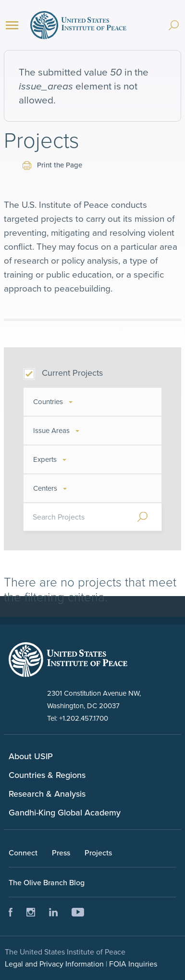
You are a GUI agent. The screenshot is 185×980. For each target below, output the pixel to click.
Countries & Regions (47, 775)
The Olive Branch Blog (47, 882)
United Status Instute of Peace (68, 660)
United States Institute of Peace (78, 25)
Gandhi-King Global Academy (65, 812)
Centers (45, 488)
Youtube (78, 912)
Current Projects (72, 373)
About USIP (31, 756)
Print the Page (52, 165)
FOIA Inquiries (133, 964)
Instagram (31, 912)
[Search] (174, 20)
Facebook (11, 912)
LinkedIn (53, 912)
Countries (48, 401)
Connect (23, 853)
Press (61, 853)
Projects (98, 853)
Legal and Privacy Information (54, 964)
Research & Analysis (47, 794)
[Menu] (12, 25)
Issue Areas (51, 430)
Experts (45, 459)
